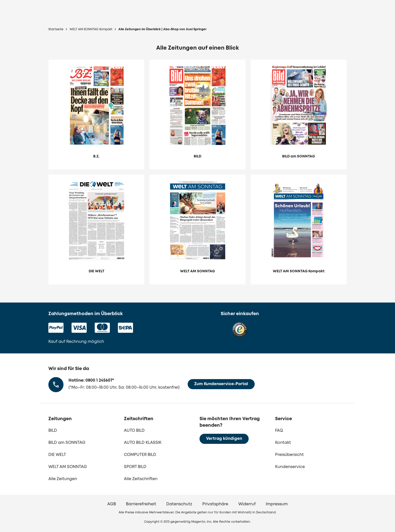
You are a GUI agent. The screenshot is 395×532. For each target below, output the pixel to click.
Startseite (56, 29)
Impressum (277, 504)
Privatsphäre (215, 504)
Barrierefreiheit (141, 504)
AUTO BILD (134, 431)
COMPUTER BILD (140, 455)
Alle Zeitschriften (141, 479)
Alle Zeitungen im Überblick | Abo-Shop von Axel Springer (162, 29)
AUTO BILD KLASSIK (143, 443)
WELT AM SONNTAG (68, 467)
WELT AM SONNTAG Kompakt (91, 29)
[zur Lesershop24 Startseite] (86, 10)
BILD (53, 431)
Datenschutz (179, 504)
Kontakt (283, 443)
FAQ (279, 431)
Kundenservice (290, 467)
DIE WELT (57, 455)
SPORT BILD (135, 467)
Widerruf (247, 504)
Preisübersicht (289, 455)
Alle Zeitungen (63, 479)
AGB (112, 504)
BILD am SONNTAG (67, 443)
